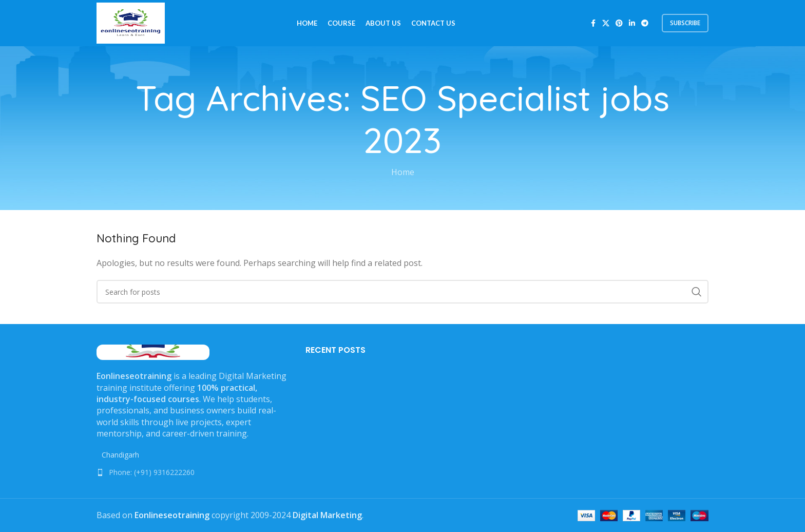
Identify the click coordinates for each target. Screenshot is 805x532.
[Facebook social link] (593, 23)
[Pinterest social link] (619, 23)
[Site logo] (131, 22)
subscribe (685, 23)
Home (403, 172)
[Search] (402, 292)
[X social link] (606, 23)
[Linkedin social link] (632, 23)
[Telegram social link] (645, 23)
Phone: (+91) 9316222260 (152, 472)
